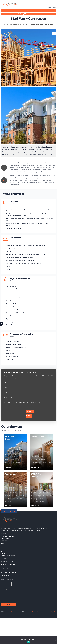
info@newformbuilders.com (9, 573)
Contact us (4, 554)
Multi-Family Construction (8, 537)
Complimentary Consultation (8, 555)
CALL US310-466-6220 (28, 10)
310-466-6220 (5, 575)
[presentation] (14, 413)
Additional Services (6, 544)
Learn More (9, 468)
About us (3, 550)
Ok (29, 642)
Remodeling (4, 540)
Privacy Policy (49, 612)
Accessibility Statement (38, 612)
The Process (4, 552)
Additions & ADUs (6, 542)
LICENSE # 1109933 (52, 7)
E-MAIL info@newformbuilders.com (28, 14)
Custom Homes (5, 539)
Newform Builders (16, 612)
